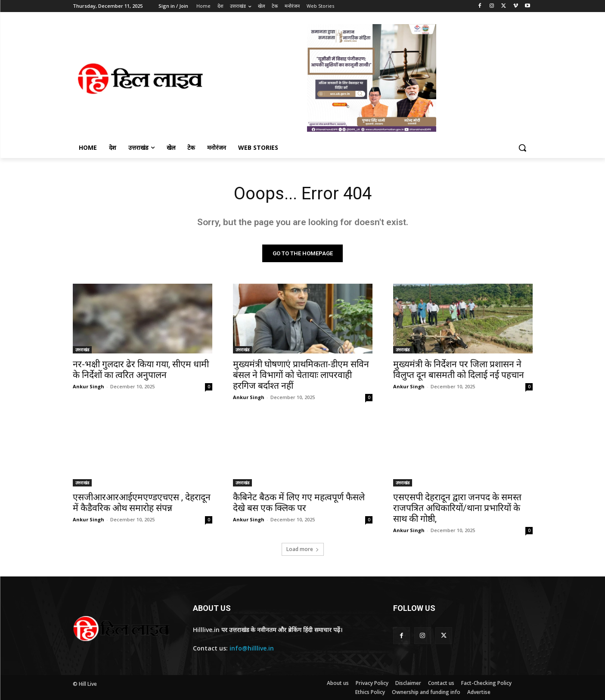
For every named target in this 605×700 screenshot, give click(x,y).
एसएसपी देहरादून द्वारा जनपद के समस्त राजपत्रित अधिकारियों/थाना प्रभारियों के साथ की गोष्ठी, (457, 508)
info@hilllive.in (252, 648)
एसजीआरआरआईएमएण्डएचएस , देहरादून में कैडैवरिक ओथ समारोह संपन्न (142, 503)
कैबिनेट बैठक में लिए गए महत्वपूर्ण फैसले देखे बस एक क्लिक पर (299, 503)
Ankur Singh (88, 386)
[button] (522, 148)
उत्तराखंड (82, 350)
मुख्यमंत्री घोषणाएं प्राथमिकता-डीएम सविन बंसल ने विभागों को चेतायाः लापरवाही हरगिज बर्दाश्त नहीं (301, 375)
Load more (303, 549)
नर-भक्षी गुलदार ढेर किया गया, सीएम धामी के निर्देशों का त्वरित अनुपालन (141, 370)
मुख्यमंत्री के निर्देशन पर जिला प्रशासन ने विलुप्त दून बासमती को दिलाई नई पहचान (459, 370)
